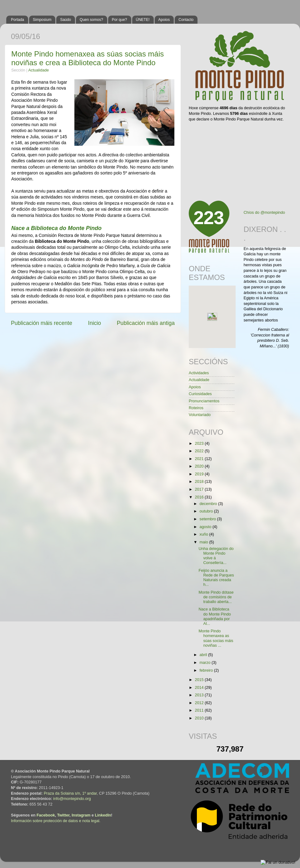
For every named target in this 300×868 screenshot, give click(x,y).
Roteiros (196, 408)
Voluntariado (200, 415)
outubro (207, 511)
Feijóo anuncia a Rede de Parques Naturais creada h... (216, 578)
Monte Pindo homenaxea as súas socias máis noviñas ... (216, 638)
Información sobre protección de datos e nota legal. (56, 821)
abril (204, 655)
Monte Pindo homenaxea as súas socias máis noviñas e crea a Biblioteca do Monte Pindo (87, 58)
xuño (205, 534)
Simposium (42, 20)
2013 (200, 695)
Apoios (164, 20)
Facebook (46, 815)
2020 (200, 466)
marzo (206, 663)
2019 (200, 474)
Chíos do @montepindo (265, 213)
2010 (200, 718)
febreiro (207, 670)
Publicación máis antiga (146, 323)
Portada (17, 20)
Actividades (199, 373)
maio (205, 542)
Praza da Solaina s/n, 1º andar (70, 793)
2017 (200, 489)
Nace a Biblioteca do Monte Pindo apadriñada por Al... (215, 616)
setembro (208, 519)
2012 (200, 703)
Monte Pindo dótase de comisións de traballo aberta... (216, 597)
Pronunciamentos (204, 401)
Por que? (120, 20)
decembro (209, 504)
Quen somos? (91, 20)
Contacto (186, 20)
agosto (206, 527)
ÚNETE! (143, 20)
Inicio (95, 323)
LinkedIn (103, 815)
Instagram (81, 815)
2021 (200, 459)
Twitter (63, 815)
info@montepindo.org (72, 799)
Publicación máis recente (42, 323)
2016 (200, 497)
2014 (200, 688)
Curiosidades (200, 394)
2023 (200, 444)
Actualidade (38, 70)
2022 (200, 451)
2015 (200, 680)
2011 (200, 710)
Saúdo (65, 20)
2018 (200, 482)
